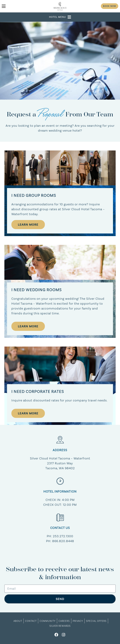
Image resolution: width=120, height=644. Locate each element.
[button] (60, 17)
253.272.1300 (63, 536)
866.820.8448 (63, 541)
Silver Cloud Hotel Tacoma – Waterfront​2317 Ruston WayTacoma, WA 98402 (60, 463)
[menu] (22, 6)
